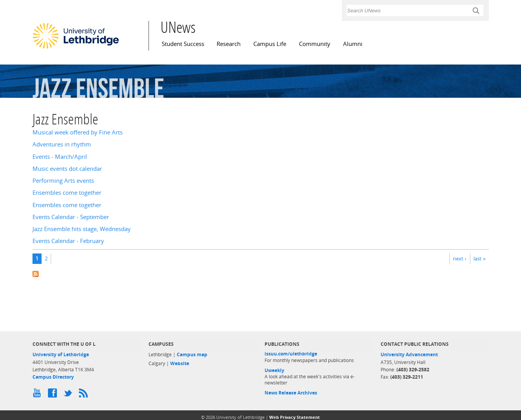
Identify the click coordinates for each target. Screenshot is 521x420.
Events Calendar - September (71, 217)
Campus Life (270, 44)
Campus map (192, 355)
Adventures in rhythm (62, 144)
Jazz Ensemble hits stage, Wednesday (82, 229)
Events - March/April (60, 157)
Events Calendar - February (68, 241)
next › (460, 258)
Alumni (353, 44)
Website (180, 363)
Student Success (183, 44)
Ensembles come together (67, 193)
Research (229, 44)
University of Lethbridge (61, 355)
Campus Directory (53, 377)
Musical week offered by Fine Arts (78, 132)
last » (479, 258)
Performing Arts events (63, 181)
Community (315, 44)
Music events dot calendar (67, 169)
